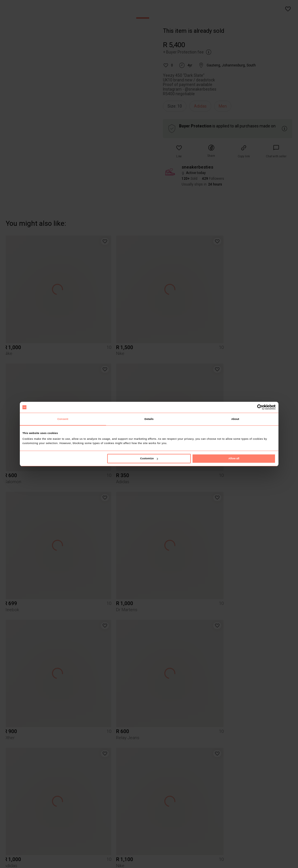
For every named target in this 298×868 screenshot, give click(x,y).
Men (223, 106)
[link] (276, 151)
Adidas (200, 106)
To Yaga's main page (149, 856)
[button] (288, 9)
